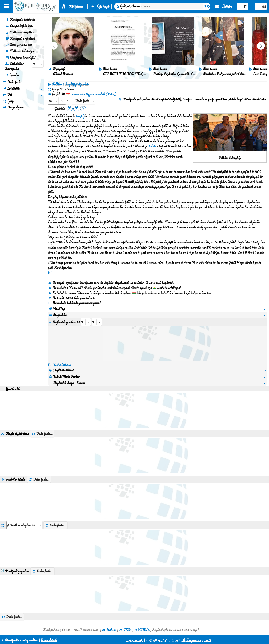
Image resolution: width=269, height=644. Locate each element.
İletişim (227, 6)
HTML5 (144, 630)
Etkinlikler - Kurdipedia (16, 66)
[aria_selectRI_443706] (86, 322)
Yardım (12, 75)
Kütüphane (76, 6)
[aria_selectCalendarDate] (38, 64)
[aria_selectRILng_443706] (97, 322)
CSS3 (128, 630)
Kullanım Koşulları (20, 32)
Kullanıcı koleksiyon (20, 51)
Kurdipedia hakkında (20, 19)
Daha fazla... (42, 434)
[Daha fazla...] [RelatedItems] (62, 365)
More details (49, 640)
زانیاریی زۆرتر (134, 640)
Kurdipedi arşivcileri (20, 38)
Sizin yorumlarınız (19, 45)
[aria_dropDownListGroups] (25, 525)
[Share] (53, 101)
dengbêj (80, 116)
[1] (50, 273)
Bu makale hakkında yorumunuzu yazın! (74, 303)
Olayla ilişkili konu (19, 26)
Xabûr (152, 146)
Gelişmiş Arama (130, 6)
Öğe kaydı (103, 6)
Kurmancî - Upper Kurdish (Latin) (94, 94)
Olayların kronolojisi (20, 57)
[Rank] (65, 101)
